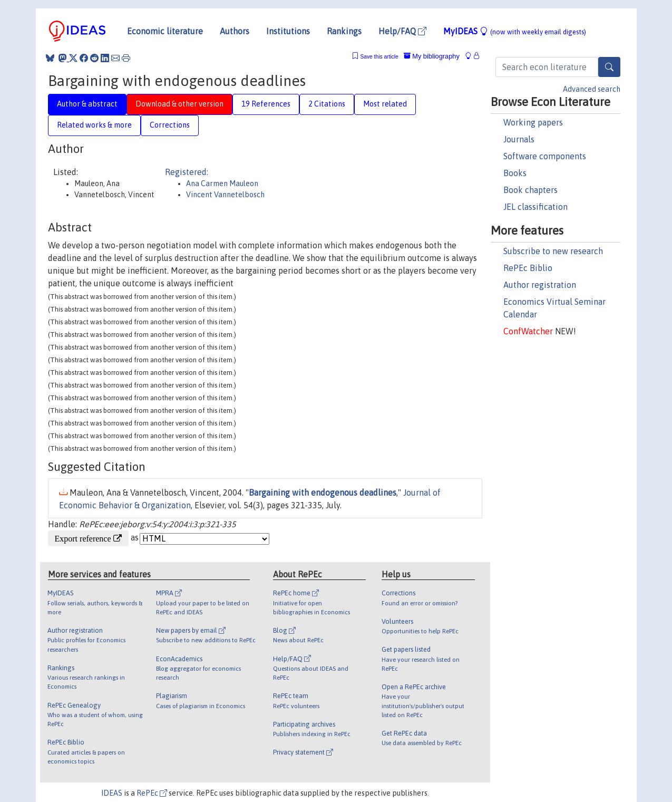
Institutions (288, 31)
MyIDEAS (515, 31)
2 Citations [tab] (327, 104)
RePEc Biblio (528, 268)
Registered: (187, 172)
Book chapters (530, 190)
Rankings (344, 31)
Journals (519, 139)
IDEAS (112, 793)
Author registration (540, 285)
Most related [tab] (385, 104)
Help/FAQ (402, 31)
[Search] (609, 67)
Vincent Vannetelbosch (225, 195)
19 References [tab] (266, 104)
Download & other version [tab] (179, 104)
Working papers (533, 122)
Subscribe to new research (553, 251)
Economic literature (165, 31)
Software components (545, 156)
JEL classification (535, 207)
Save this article (379, 57)
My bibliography (432, 56)
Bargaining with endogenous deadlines (323, 492)
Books (515, 173)
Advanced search (592, 89)
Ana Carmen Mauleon (222, 183)
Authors (235, 31)
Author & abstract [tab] (87, 104)
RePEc (152, 793)
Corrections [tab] (170, 125)
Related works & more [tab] (94, 125)
